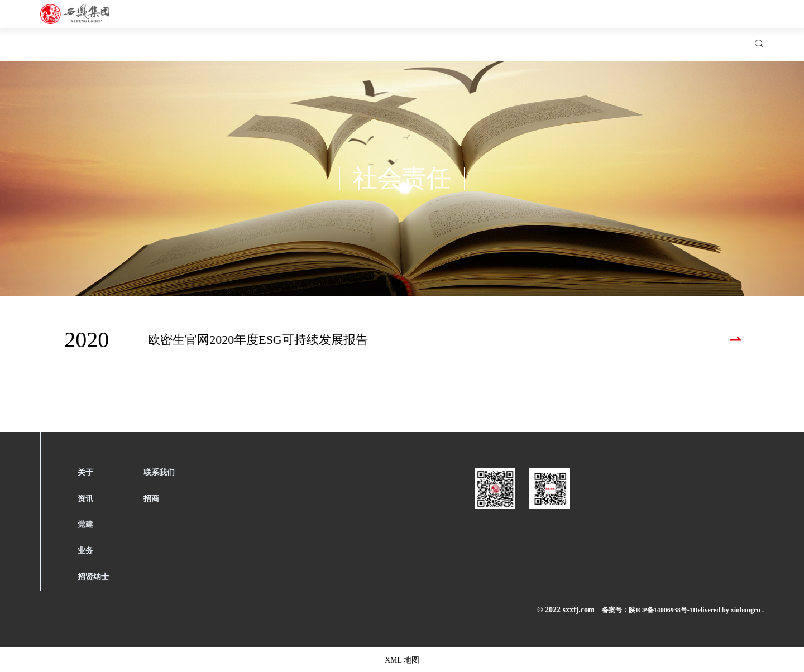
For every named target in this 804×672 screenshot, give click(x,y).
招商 (151, 499)
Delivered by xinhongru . (722, 610)
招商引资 (689, 28)
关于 (85, 472)
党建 (85, 524)
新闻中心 (376, 28)
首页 (260, 28)
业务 (85, 551)
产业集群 (501, 28)
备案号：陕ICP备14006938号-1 (617, 610)
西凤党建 (439, 28)
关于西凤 (314, 28)
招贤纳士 (564, 28)
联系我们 (626, 28)
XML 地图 (402, 659)
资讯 (85, 499)
